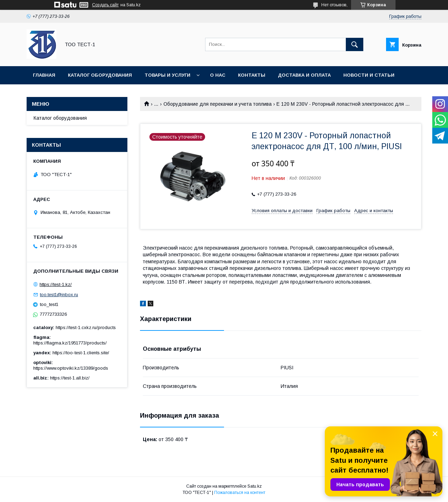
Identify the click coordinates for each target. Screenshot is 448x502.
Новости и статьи (369, 75)
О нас (218, 75)
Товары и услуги (167, 75)
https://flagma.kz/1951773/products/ (70, 343)
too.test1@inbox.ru (59, 295)
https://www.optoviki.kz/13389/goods (71, 368)
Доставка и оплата (304, 75)
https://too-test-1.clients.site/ (81, 353)
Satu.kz (255, 486)
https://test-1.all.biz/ (70, 378)
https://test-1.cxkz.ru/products (86, 327)
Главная (44, 75)
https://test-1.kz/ (56, 284)
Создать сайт (105, 5)
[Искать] (355, 44)
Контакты (252, 75)
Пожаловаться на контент (240, 493)
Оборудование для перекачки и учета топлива (218, 104)
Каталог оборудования (100, 75)
